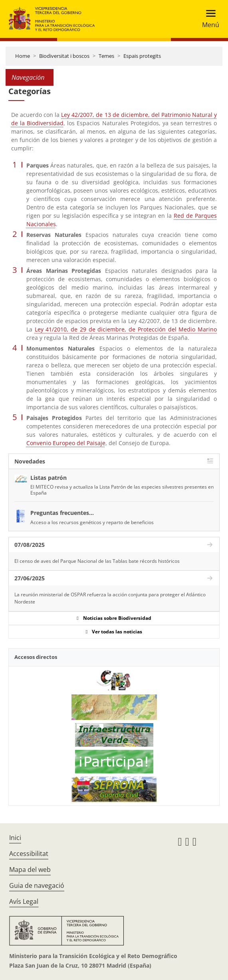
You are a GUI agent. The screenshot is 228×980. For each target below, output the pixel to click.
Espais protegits (142, 56)
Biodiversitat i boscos (64, 56)
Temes (106, 56)
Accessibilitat (29, 854)
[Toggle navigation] (208, 19)
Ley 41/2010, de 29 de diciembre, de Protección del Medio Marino (126, 329)
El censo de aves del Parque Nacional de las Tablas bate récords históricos (97, 561)
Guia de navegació (37, 885)
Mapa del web (30, 870)
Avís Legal (24, 901)
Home (23, 56)
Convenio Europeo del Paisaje (66, 443)
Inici (15, 838)
